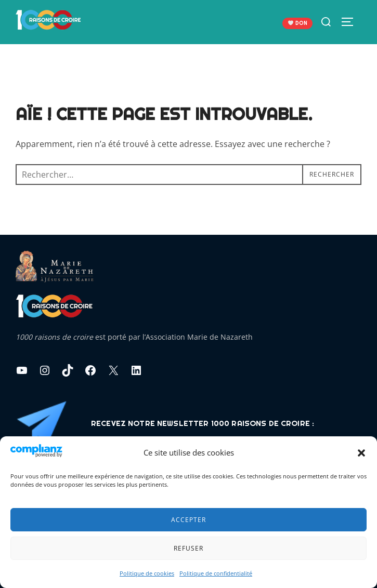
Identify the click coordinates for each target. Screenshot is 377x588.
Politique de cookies (147, 573)
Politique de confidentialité (216, 573)
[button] (361, 453)
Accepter (188, 520)
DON (298, 23)
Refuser (188, 548)
